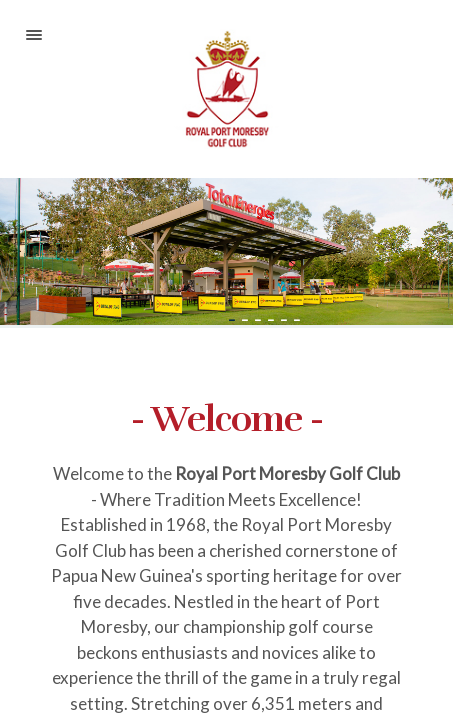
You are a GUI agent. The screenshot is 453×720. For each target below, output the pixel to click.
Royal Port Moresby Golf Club (226, 89)
